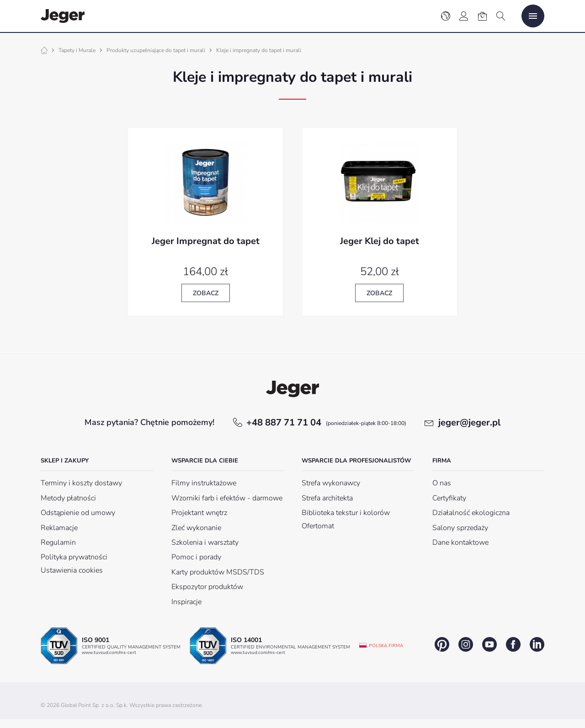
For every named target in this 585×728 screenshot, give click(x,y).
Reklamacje (59, 528)
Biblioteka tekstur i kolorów (346, 513)
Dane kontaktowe (460, 542)
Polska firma (386, 646)
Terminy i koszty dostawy (81, 483)
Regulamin (58, 542)
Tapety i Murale (77, 50)
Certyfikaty (449, 498)
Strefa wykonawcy (331, 483)
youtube (489, 644)
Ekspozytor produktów (207, 587)
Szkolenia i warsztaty (205, 542)
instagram (466, 644)
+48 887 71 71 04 (326, 422)
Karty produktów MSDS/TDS (218, 572)
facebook (513, 644)
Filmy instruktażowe (204, 483)
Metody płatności (68, 498)
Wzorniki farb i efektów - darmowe (227, 498)
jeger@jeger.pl (469, 422)
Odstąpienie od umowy (78, 513)
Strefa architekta (327, 498)
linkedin (537, 644)
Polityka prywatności (74, 557)
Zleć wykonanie (196, 528)
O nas (442, 483)
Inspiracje (186, 602)
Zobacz (206, 293)
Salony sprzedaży (460, 528)
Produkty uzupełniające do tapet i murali (156, 50)
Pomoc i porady (196, 557)
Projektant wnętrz (199, 513)
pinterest (442, 644)
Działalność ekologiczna (471, 513)
